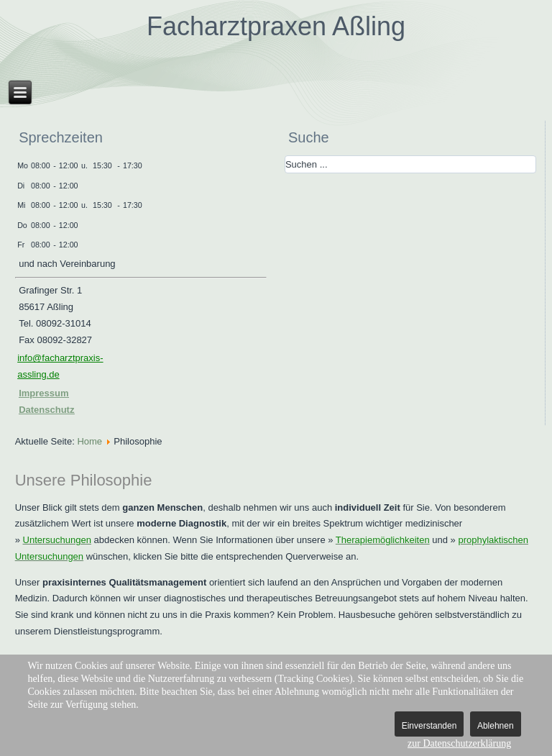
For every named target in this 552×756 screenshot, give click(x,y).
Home (89, 441)
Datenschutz (46, 410)
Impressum (43, 393)
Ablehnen (496, 726)
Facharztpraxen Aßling (276, 26)
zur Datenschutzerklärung (459, 743)
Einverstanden (429, 726)
